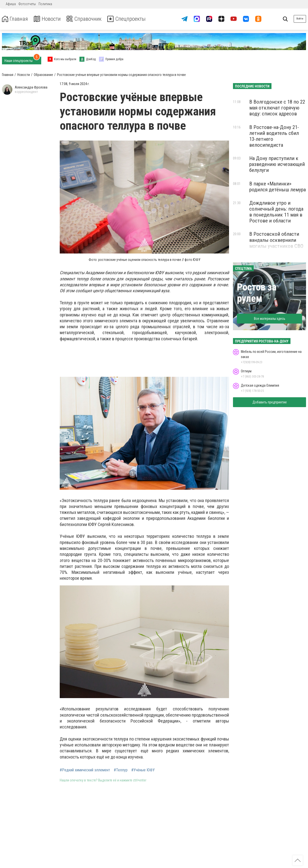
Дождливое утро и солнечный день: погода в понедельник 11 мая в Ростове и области (276, 212)
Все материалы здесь (270, 319)
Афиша (11, 4)
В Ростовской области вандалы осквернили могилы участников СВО (276, 240)
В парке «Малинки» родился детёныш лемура (278, 187)
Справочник (87, 19)
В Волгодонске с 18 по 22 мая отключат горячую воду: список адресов (277, 108)
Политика (45, 4)
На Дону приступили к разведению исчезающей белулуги (277, 164)
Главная (16, 19)
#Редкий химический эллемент (85, 770)
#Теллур (121, 770)
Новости (49, 19)
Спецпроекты (132, 19)
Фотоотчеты (27, 4)
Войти (300, 19)
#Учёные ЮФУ (143, 770)
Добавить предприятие (270, 402)
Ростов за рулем (257, 293)
